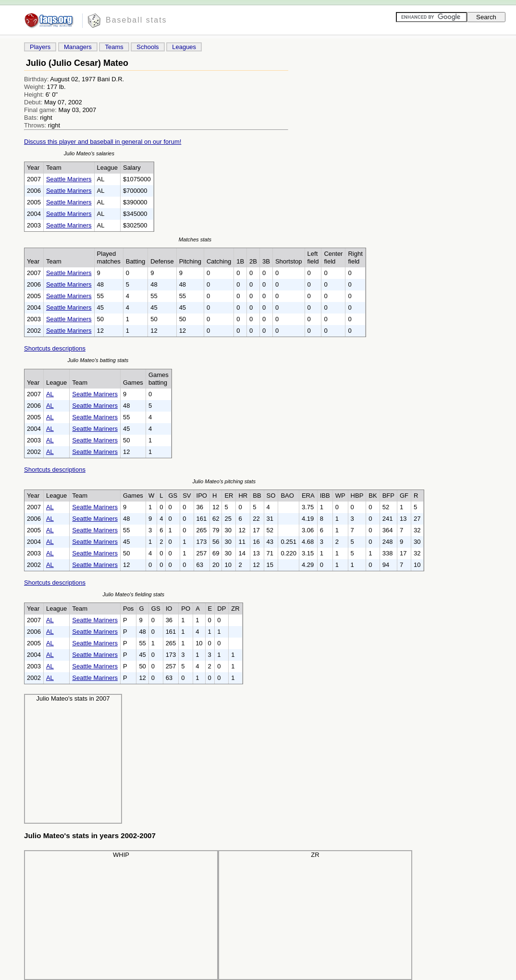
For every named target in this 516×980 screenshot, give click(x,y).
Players (40, 47)
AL (50, 394)
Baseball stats (136, 20)
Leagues (184, 47)
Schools (147, 47)
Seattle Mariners (69, 179)
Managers (78, 47)
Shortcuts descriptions (55, 348)
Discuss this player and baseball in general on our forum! (103, 142)
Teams (114, 47)
